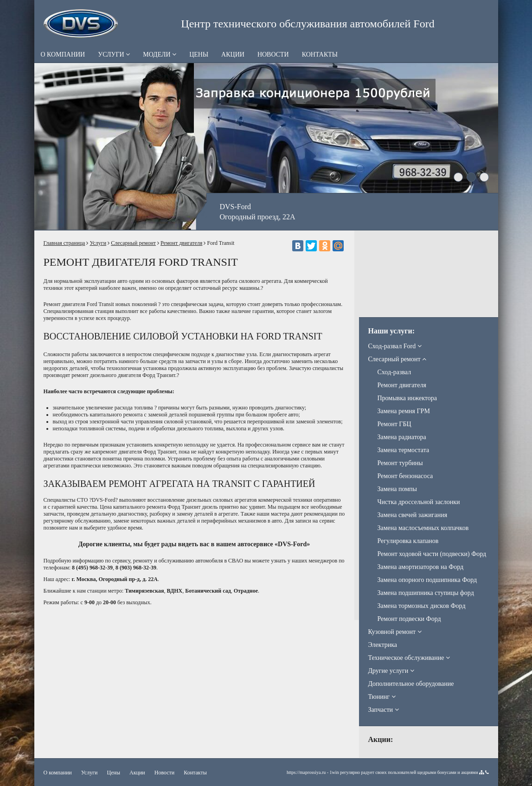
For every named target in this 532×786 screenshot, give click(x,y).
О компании (63, 54)
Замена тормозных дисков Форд (422, 606)
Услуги (114, 54)
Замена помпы (397, 489)
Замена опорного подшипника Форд (427, 580)
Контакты (320, 54)
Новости (273, 54)
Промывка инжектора (407, 398)
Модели (160, 54)
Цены (199, 54)
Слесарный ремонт (133, 243)
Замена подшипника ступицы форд (426, 593)
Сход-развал (394, 372)
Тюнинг (382, 697)
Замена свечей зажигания (413, 515)
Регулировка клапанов (408, 541)
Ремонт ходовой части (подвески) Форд (432, 554)
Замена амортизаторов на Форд (421, 567)
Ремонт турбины (400, 463)
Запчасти (384, 710)
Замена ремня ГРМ (404, 411)
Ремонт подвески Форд (409, 619)
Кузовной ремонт (395, 632)
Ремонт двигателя (181, 243)
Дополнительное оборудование (411, 684)
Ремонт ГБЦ (394, 424)
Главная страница (64, 243)
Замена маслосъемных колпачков (423, 528)
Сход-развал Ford (395, 346)
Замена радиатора (402, 437)
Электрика (383, 645)
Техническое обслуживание (409, 658)
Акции (233, 54)
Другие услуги (391, 671)
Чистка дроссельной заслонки (419, 502)
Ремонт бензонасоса (405, 476)
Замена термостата (404, 450)
